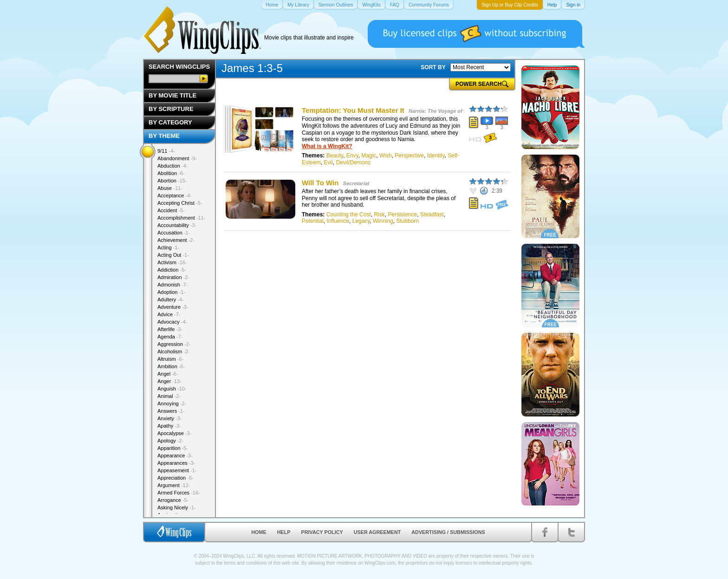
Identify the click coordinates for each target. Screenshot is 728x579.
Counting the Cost (349, 215)
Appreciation (175, 478)
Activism (172, 262)
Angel (168, 374)
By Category (170, 122)
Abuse (170, 188)
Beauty (335, 156)
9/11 (166, 151)
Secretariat (356, 183)
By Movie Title (172, 95)
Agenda (170, 337)
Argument (174, 485)
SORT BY (433, 67)
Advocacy (172, 322)
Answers (171, 411)
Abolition (171, 173)
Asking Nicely (177, 507)
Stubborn (407, 221)
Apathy (169, 426)
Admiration (173, 277)
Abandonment (177, 158)
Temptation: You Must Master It (353, 110)
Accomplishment (181, 218)
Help (284, 532)
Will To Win (320, 183)
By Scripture (171, 109)
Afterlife (170, 329)
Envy (352, 156)
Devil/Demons (353, 163)
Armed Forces (179, 493)
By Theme (164, 136)
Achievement (176, 240)
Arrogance (173, 500)
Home (259, 532)
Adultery (171, 299)
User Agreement (377, 532)
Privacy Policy (322, 532)
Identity (436, 156)
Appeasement (177, 470)
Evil (328, 163)
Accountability (177, 225)
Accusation (174, 233)
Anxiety (170, 418)
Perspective (409, 156)
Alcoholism (174, 351)
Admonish (172, 285)
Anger (169, 381)
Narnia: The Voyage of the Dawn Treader (458, 111)
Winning (383, 221)
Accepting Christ (180, 203)
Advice (169, 314)
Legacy (361, 221)
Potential (313, 221)
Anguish (172, 389)
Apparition (173, 448)
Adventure (173, 307)
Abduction (172, 166)
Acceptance (175, 195)
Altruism (170, 359)
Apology (170, 441)
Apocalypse (174, 433)
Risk (379, 215)
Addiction (172, 270)
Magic (369, 156)
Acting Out (173, 255)
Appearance (175, 455)
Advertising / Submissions (448, 532)
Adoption (171, 292)
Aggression (174, 344)
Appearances (176, 463)
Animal (169, 396)
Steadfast (432, 215)
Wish (386, 156)
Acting (168, 247)
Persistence (402, 215)
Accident (171, 210)
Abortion (172, 181)
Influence (338, 221)
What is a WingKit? (327, 146)
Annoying (172, 403)
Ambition (171, 366)
